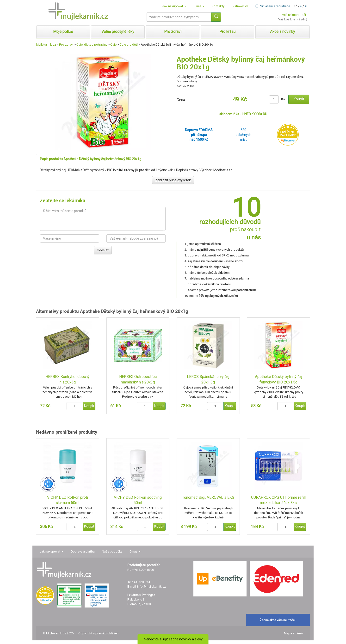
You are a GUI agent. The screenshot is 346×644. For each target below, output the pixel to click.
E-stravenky (240, 6)
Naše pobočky (112, 551)
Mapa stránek (294, 633)
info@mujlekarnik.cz (151, 586)
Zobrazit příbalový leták (173, 180)
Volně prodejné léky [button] (118, 32)
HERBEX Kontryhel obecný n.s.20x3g (68, 379)
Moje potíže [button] (63, 32)
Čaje (113, 45)
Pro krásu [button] (227, 32)
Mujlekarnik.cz (46, 45)
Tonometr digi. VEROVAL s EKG (208, 497)
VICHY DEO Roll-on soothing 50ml (138, 500)
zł (306, 6)
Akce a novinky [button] (283, 32)
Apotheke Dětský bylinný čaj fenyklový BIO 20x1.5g (278, 379)
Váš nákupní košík (295, 15)
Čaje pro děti (129, 45)
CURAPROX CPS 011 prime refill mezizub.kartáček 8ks (278, 500)
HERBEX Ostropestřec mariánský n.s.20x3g (138, 379)
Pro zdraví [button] (173, 32)
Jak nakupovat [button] (174, 6)
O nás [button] (199, 6)
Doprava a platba (83, 551)
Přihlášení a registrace (272, 6)
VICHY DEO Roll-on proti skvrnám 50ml (68, 500)
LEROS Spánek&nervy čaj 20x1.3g (208, 379)
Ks (283, 99)
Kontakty (218, 6)
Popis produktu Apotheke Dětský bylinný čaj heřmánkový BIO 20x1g (91, 159)
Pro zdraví (66, 45)
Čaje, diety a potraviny (92, 45)
